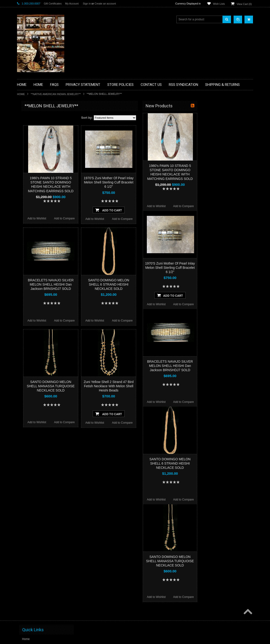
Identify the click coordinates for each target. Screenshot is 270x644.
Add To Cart (164, 210)
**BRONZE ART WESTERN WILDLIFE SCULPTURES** (44, 155)
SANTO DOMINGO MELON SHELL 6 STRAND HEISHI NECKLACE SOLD (164, 284)
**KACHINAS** (29, 181)
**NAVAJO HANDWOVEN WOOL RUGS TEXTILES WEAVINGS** (41, 227)
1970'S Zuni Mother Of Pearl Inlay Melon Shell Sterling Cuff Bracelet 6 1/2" (164, 182)
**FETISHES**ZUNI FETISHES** (41, 173)
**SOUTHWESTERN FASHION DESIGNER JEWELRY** (40, 239)
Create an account (105, 4)
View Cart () (244, 4)
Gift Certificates (53, 4)
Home (21, 94)
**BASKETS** (29, 125)
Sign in (87, 4)
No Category (28, 269)
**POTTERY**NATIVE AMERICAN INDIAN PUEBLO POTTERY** (42, 251)
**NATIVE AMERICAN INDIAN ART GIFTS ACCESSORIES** (42, 191)
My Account (72, 4)
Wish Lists (219, 4)
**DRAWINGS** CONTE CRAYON (41, 165)
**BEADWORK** (30, 145)
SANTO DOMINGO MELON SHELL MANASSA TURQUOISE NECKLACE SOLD (106, 386)
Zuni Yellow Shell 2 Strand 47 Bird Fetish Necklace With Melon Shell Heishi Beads (164, 386)
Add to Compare (120, 218)
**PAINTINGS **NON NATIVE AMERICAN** (39, 135)
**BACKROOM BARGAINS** (38, 117)
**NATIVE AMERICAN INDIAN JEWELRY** (56, 94)
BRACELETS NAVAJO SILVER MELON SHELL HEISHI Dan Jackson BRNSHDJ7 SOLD (106, 284)
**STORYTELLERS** (33, 261)
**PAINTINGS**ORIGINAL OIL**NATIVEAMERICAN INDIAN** (42, 215)
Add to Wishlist (92, 218)
